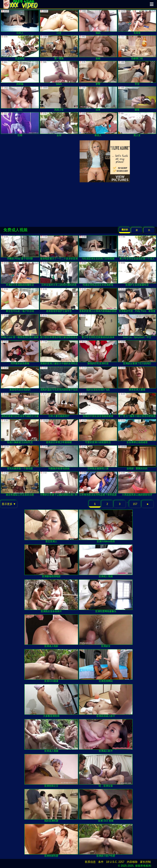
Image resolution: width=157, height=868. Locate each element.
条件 (101, 862)
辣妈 (98, 22)
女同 (59, 124)
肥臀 (98, 73)
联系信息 (90, 862)
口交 (59, 22)
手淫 (137, 73)
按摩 (98, 99)
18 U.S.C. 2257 (115, 862)
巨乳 (20, 99)
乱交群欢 (20, 48)
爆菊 (137, 99)
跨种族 (20, 73)
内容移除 (132, 862)
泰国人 (98, 124)
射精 (98, 48)
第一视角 (59, 48)
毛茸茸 (137, 22)
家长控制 (145, 862)
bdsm (59, 73)
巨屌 (20, 124)
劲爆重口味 (137, 48)
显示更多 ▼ (9, 504)
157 (135, 504)
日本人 (20, 22)
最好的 (125, 230)
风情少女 (59, 99)
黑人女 (137, 124)
